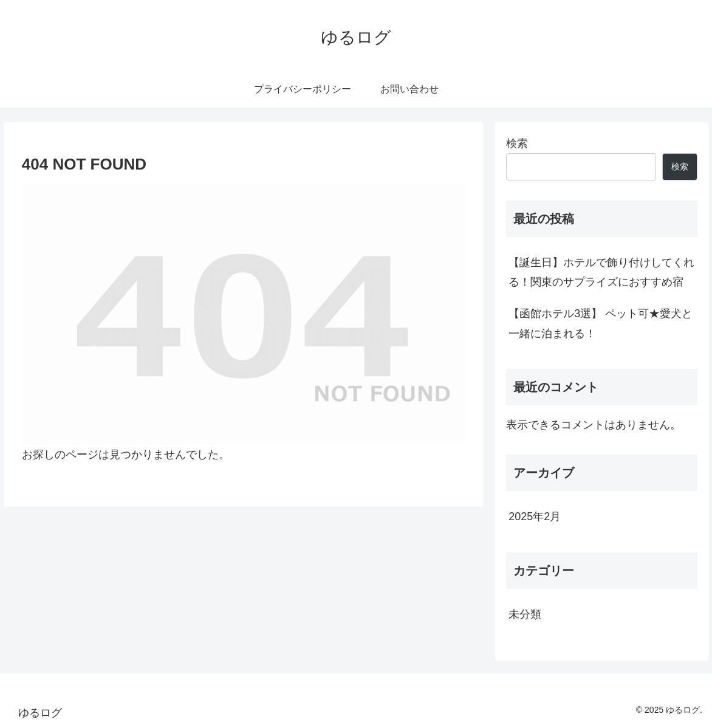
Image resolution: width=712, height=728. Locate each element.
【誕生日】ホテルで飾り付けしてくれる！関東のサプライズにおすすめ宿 (601, 272)
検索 (517, 143)
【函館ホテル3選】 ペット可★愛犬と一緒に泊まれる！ (601, 323)
